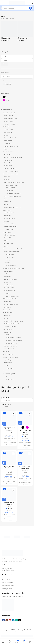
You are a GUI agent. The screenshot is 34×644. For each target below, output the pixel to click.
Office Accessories (8, 299)
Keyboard (7, 177)
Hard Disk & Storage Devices (13, 182)
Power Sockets (9, 218)
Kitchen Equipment (9, 265)
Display (8, 274)
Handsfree (8, 285)
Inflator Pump (9, 163)
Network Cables (9, 138)
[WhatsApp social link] (16, 620)
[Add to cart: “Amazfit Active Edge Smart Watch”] (20, 464)
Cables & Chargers (10, 279)
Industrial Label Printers (13, 340)
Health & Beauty (8, 235)
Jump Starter (8, 166)
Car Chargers (8, 160)
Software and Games (9, 357)
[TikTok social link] (20, 620)
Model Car (9, 379)
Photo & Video (7, 313)
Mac (7, 365)
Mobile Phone (9, 121)
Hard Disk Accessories (13, 193)
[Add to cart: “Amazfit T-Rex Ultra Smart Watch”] (4, 424)
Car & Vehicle (8, 213)
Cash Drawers (9, 349)
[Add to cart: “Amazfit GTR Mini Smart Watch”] (4, 463)
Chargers (7, 216)
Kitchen (8, 260)
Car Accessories (8, 152)
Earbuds (7, 282)
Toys (6, 376)
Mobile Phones (9, 290)
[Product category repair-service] (9, 33)
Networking (10, 229)
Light (6, 246)
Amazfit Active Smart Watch (25, 431)
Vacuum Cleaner (9, 168)
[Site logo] (17, 3)
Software (7, 363)
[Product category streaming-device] (25, 33)
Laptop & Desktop (10, 118)
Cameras (7, 315)
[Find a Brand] (17, 77)
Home (3, 16)
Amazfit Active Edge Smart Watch (25, 468)
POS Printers (8, 332)
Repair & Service (8, 113)
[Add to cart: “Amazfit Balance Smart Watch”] (4, 499)
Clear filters (7, 404)
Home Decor (10, 257)
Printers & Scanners (11, 304)
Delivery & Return (7, 589)
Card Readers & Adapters (12, 196)
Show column (6, 397)
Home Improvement (11, 252)
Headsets (6, 232)
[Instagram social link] (7, 620)
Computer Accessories (10, 174)
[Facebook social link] (4, 620)
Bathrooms (9, 254)
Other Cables (8, 141)
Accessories (8, 271)
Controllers (8, 202)
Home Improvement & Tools (12, 249)
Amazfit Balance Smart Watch (9, 503)
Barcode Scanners (10, 346)
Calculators (8, 302)
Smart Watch (7, 354)
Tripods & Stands (10, 327)
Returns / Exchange (8, 583)
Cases (6, 204)
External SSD (10, 188)
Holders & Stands (10, 288)
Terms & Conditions (8, 586)
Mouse (6, 179)
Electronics (6, 210)
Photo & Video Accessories (13, 321)
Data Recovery (9, 116)
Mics (6, 199)
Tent (6, 149)
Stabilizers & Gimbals (11, 324)
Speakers (6, 371)
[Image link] (8, 605)
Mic (5, 318)
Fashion (5, 221)
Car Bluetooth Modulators (12, 157)
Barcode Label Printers (13, 338)
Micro (6, 135)
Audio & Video (9, 130)
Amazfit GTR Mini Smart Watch (9, 467)
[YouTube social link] (10, 620)
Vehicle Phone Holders (11, 171)
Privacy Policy (6, 579)
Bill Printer (9, 335)
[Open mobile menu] (2, 3)
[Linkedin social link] (13, 620)
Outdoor (6, 310)
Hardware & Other (9, 224)
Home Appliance (8, 243)
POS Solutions (7, 329)
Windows (9, 368)
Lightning (7, 132)
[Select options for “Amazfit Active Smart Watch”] (20, 423)
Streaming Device (8, 124)
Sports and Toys (8, 374)
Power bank (7, 351)
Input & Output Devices (12, 207)
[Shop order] (17, 400)
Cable (5, 127)
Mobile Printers (11, 343)
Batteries (7, 277)
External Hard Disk (12, 185)
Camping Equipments (10, 146)
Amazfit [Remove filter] (5, 406)
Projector (7, 307)
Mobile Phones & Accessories (12, 268)
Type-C (7, 143)
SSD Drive (9, 191)
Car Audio (7, 154)
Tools (6, 263)
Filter (5, 64)
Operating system (10, 360)
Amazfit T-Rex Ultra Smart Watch (9, 428)
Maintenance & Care (12, 296)
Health (6, 241)
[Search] (17, 8)
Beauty (7, 238)
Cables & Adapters (10, 227)
